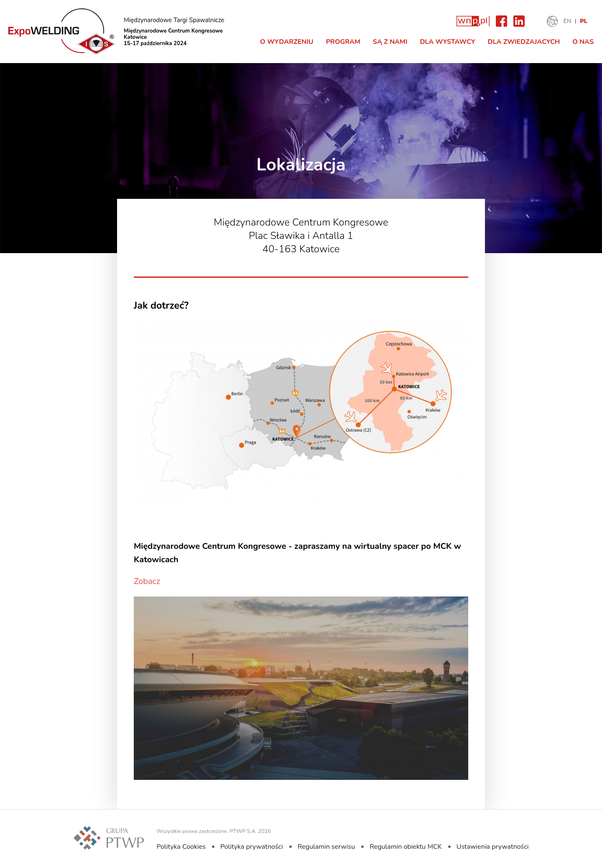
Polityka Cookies (181, 847)
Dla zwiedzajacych (524, 42)
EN (568, 21)
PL (584, 21)
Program (343, 42)
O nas (583, 42)
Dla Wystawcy (447, 42)
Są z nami (390, 42)
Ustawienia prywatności (493, 847)
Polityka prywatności (252, 847)
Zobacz (147, 581)
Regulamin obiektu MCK (406, 847)
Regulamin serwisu (326, 847)
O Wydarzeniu (287, 42)
